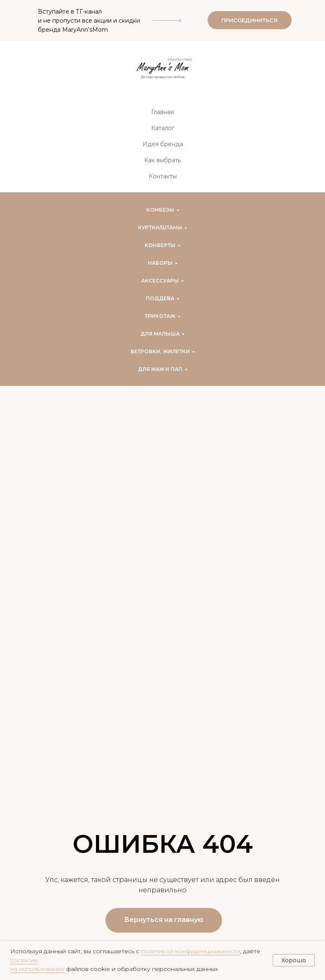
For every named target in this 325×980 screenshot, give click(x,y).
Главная (162, 112)
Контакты (163, 176)
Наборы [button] (160, 263)
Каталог (163, 128)
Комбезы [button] (160, 210)
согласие (24, 960)
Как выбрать (162, 160)
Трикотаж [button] (160, 316)
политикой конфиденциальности (191, 951)
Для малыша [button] (160, 334)
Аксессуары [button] (160, 281)
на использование (37, 969)
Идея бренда (163, 144)
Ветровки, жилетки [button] (160, 351)
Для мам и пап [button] (160, 369)
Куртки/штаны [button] (160, 227)
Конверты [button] (160, 245)
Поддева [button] (160, 298)
